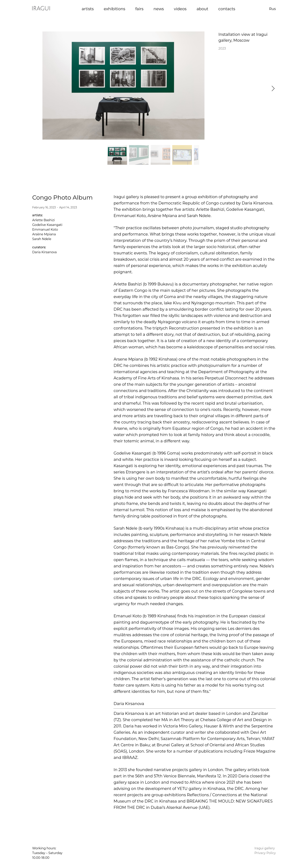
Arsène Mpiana (44, 234)
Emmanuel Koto (45, 230)
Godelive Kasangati (47, 225)
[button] (273, 88)
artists (88, 9)
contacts (227, 9)
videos (180, 9)
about (202, 9)
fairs (139, 9)
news (159, 9)
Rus (272, 9)
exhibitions (114, 9)
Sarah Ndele (42, 239)
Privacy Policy (265, 853)
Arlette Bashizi (44, 220)
